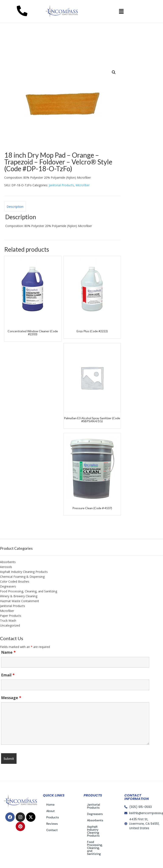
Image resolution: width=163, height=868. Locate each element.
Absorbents (8, 562)
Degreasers (8, 586)
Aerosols (6, 567)
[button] (121, 11)
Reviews (52, 824)
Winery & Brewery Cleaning (19, 596)
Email (8, 675)
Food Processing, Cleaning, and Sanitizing (29, 591)
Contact (52, 830)
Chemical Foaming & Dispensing (22, 577)
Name (8, 652)
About (51, 811)
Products (53, 817)
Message (11, 698)
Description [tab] (15, 206)
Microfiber (83, 185)
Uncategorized (10, 625)
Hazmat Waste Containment (20, 601)
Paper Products (11, 616)
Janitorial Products (41, 60)
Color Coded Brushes (15, 581)
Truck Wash (8, 621)
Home (14, 60)
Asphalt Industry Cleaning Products (24, 572)
